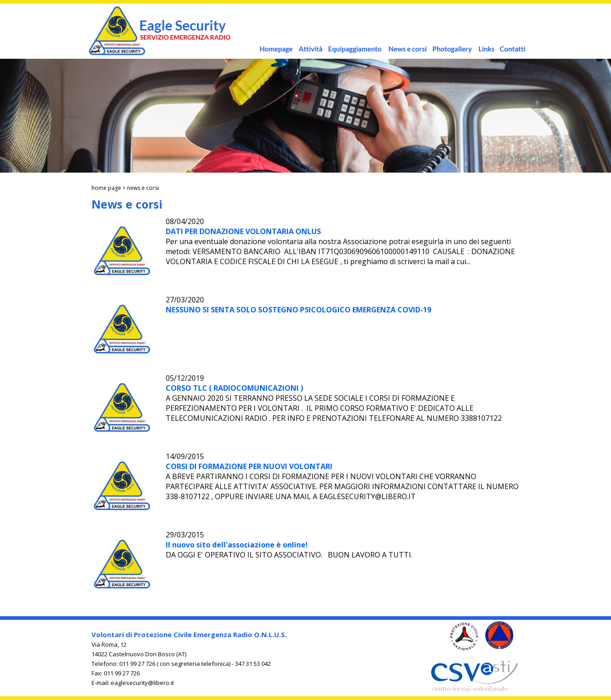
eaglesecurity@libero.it (142, 683)
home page (106, 188)
